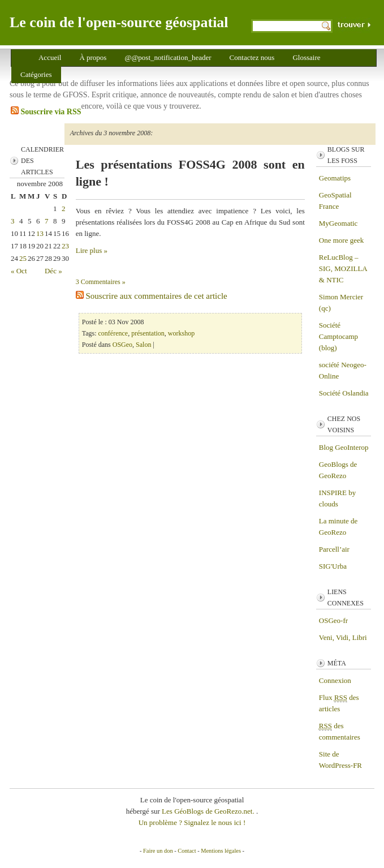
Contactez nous (252, 57)
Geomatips (335, 178)
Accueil (50, 57)
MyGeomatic (338, 223)
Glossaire (306, 57)
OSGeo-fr (333, 620)
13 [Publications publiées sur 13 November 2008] (40, 233)
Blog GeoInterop (344, 447)
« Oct (19, 271)
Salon (143, 345)
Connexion (335, 680)
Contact (187, 851)
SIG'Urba (333, 566)
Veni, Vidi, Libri (343, 637)
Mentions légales (221, 851)
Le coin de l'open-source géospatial (119, 22)
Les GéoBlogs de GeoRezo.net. (209, 811)
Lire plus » (92, 250)
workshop (181, 333)
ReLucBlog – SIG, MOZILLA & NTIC (343, 268)
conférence (113, 333)
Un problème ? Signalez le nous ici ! (192, 822)
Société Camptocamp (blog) (338, 336)
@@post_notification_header (168, 57)
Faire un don (158, 851)
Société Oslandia (344, 393)
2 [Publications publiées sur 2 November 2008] (64, 209)
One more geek (341, 240)
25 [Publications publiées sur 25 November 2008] (23, 258)
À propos (93, 57)
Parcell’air (334, 549)
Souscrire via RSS (46, 111)
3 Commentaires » (101, 282)
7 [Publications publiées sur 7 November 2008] (47, 221)
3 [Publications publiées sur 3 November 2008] (13, 221)
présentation (148, 333)
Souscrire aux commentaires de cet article (152, 296)
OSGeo (122, 345)
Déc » (53, 271)
